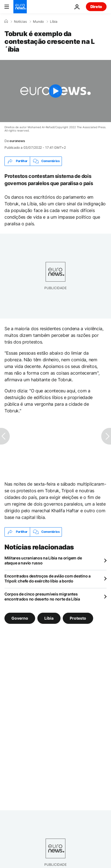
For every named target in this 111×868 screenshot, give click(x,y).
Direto (96, 7)
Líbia (54, 22)
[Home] (6, 21)
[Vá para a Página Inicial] (20, 7)
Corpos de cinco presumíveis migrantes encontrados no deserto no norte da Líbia (42, 596)
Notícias (20, 22)
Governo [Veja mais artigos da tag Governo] (20, 618)
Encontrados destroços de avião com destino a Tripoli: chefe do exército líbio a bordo (48, 578)
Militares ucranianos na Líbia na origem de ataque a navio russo (43, 560)
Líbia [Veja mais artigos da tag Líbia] (49, 618)
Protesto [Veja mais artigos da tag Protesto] (78, 618)
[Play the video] (55, 91)
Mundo (38, 22)
